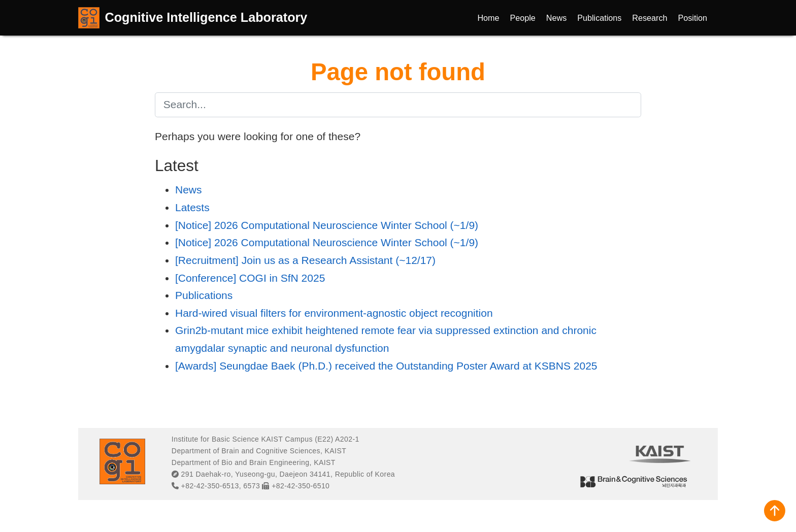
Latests (192, 207)
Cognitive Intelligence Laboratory (206, 17)
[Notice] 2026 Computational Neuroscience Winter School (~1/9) (327, 225)
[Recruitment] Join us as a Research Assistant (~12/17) (305, 260)
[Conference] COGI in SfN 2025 (250, 278)
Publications (204, 295)
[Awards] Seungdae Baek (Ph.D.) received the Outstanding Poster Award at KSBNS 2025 (386, 366)
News (189, 190)
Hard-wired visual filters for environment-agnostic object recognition (334, 313)
